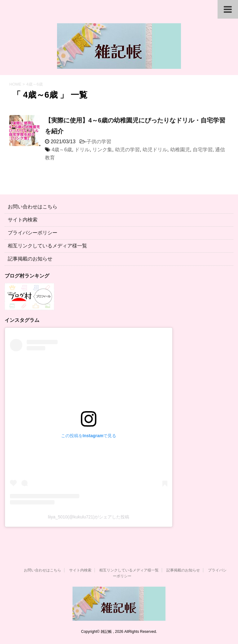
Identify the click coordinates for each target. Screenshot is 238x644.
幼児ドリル (155, 150)
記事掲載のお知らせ (30, 259)
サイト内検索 (23, 220)
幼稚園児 (180, 150)
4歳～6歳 (62, 150)
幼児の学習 (127, 150)
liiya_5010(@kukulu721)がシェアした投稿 (89, 517)
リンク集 (102, 150)
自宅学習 (203, 150)
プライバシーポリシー (33, 233)
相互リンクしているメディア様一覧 (47, 246)
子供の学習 (99, 142)
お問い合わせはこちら (33, 207)
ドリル (82, 150)
